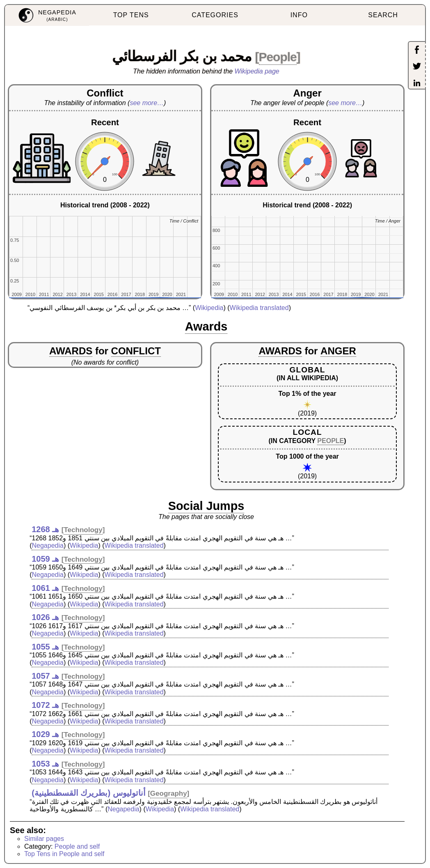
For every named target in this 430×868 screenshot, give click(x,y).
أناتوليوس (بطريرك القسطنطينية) (88, 793)
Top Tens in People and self (64, 854)
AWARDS (71, 351)
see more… (147, 103)
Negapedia (48, 545)
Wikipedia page (257, 71)
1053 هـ (45, 764)
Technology (83, 530)
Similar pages (44, 839)
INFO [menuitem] (299, 15)
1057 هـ (45, 676)
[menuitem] (47, 15)
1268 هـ (45, 529)
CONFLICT (136, 351)
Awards (206, 326)
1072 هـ (45, 705)
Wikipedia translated (259, 308)
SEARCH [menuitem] (383, 15)
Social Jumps (206, 506)
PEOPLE (331, 441)
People (278, 57)
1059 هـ (45, 559)
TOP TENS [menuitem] (131, 15)
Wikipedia (209, 308)
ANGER (338, 351)
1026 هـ (45, 617)
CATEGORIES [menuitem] (215, 15)
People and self (77, 846)
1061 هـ (45, 588)
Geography (169, 793)
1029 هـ (45, 734)
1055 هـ (45, 647)
